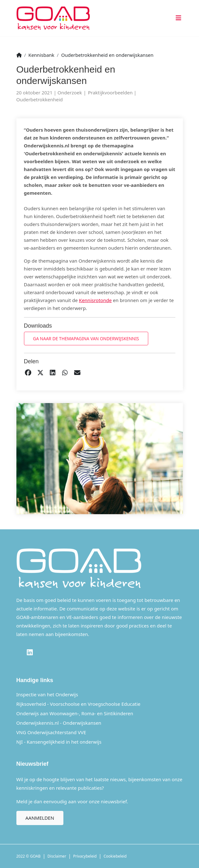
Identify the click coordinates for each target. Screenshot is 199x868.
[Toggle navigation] (177, 18)
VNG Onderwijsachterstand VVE (51, 732)
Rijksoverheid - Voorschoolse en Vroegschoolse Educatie (79, 704)
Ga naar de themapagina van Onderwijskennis (86, 339)
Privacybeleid (85, 856)
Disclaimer (57, 856)
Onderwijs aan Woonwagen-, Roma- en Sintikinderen (75, 713)
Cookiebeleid (115, 856)
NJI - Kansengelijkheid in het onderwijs (59, 742)
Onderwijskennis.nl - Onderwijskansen (59, 723)
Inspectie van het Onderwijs (47, 694)
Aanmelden (40, 818)
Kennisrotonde (95, 300)
